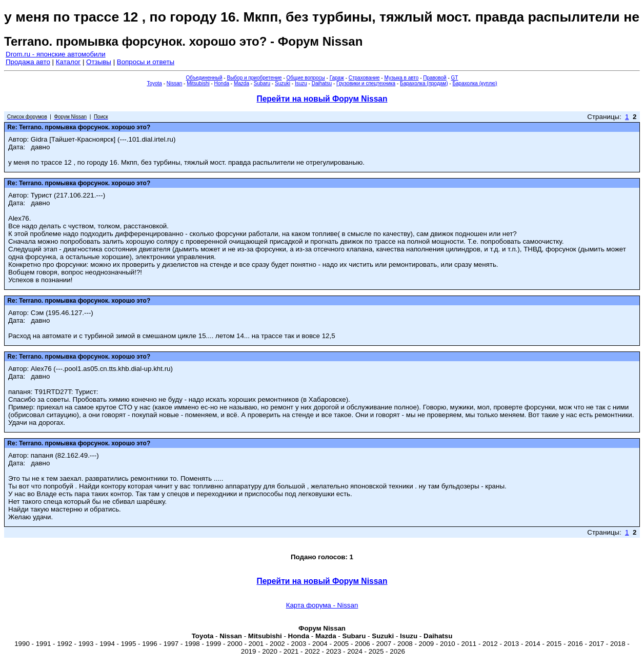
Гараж (337, 78)
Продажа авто (28, 62)
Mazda (241, 83)
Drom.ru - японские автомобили (56, 54)
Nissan (175, 83)
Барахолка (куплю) (475, 83)
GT (455, 78)
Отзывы (99, 62)
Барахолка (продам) (424, 83)
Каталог (68, 62)
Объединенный (204, 78)
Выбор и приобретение (254, 78)
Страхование (364, 78)
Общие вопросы (306, 78)
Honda (222, 83)
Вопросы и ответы (146, 62)
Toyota (154, 83)
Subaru (262, 83)
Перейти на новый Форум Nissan (322, 99)
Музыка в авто (401, 78)
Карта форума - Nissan (322, 605)
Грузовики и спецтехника (366, 83)
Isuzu (301, 83)
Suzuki (283, 83)
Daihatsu (322, 83)
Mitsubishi (198, 83)
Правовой (435, 78)
